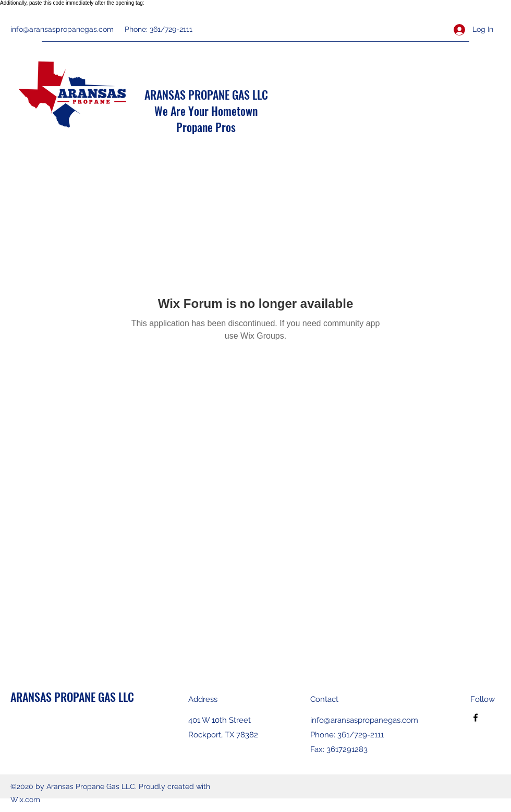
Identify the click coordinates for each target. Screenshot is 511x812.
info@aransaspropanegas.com (62, 29)
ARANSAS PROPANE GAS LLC (206, 94)
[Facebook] (476, 718)
